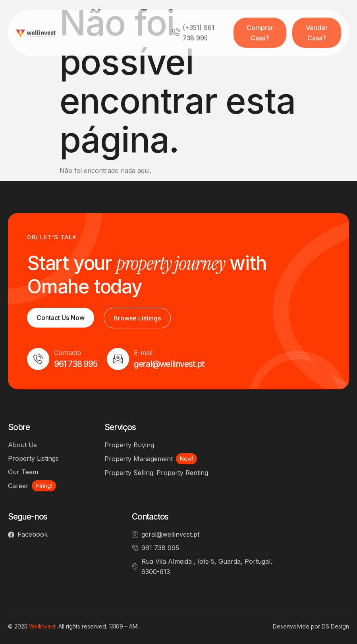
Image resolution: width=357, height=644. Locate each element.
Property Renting (182, 473)
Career (18, 486)
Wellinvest (42, 626)
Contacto (68, 353)
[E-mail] (118, 359)
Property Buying (129, 445)
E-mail (143, 353)
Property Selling (129, 473)
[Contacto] (38, 359)
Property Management (139, 459)
